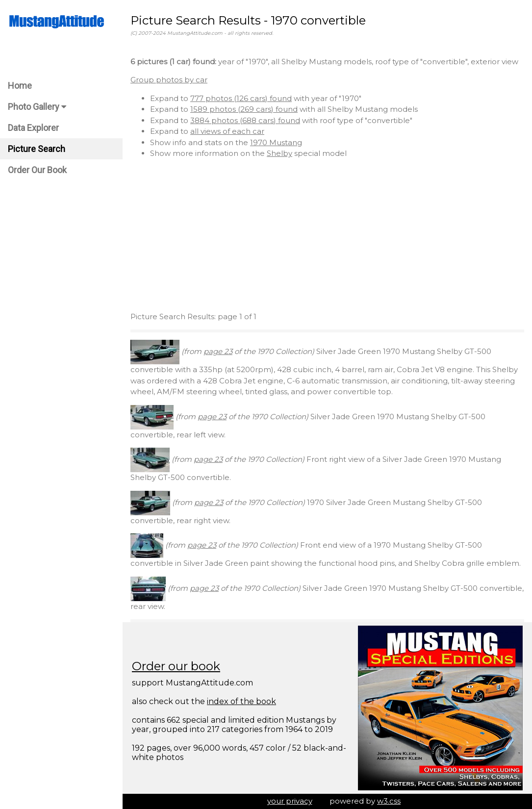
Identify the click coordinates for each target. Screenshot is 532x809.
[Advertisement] (327, 235)
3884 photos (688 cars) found (245, 120)
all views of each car (227, 131)
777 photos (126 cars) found (241, 98)
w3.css (389, 801)
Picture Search (37, 149)
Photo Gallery (37, 107)
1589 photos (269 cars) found (244, 109)
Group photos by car (169, 80)
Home (20, 86)
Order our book (176, 666)
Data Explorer (33, 128)
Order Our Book (37, 170)
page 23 (218, 351)
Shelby (279, 153)
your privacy (290, 801)
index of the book (241, 701)
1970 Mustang (276, 142)
